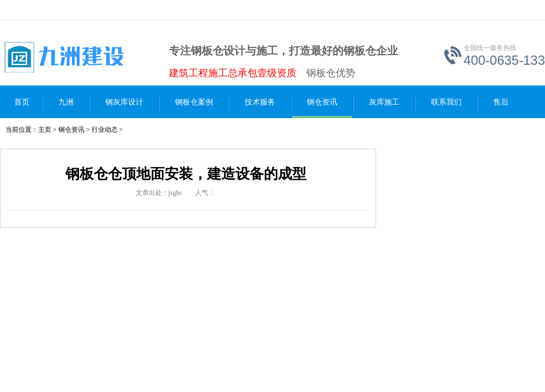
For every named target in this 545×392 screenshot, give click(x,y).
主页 (45, 130)
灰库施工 (384, 102)
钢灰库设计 (124, 102)
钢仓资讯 (322, 102)
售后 (501, 102)
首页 (22, 102)
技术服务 (260, 102)
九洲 (66, 102)
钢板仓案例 (194, 102)
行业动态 (105, 130)
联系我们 (446, 102)
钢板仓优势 (331, 73)
